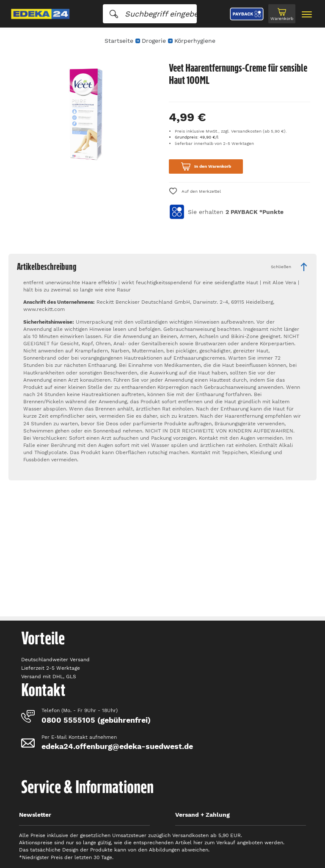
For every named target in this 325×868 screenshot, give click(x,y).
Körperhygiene (195, 41)
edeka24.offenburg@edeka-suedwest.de (117, 746)
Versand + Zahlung (202, 815)
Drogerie (154, 41)
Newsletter (35, 815)
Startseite (119, 41)
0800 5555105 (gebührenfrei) (96, 720)
